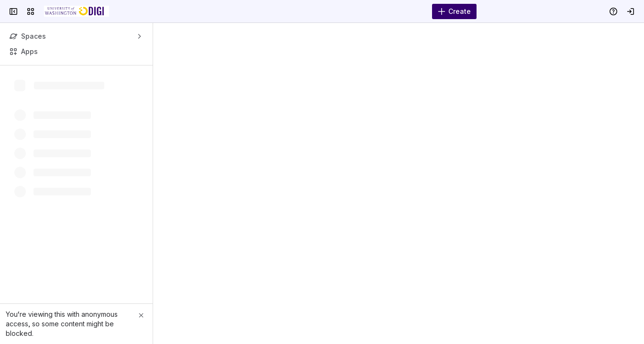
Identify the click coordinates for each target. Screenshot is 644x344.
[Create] (454, 11)
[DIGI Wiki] (77, 11)
